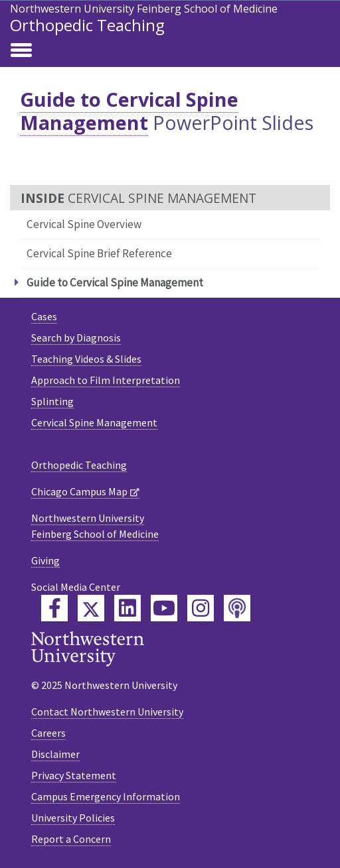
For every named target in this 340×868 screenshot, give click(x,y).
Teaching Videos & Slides (86, 359)
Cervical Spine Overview (84, 224)
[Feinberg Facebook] (54, 608)
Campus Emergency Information (106, 796)
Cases (44, 316)
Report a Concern (71, 839)
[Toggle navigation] (21, 51)
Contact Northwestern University (107, 712)
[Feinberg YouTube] (164, 608)
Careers (48, 733)
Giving (45, 560)
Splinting (52, 401)
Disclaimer (55, 754)
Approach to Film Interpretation (106, 380)
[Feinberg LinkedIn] (127, 608)
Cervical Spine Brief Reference (99, 253)
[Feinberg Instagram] (201, 608)
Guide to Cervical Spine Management (129, 111)
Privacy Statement (74, 775)
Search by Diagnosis (76, 338)
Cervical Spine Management (94, 422)
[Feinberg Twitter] (91, 608)
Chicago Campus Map (79, 491)
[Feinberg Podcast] (237, 608)
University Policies (73, 818)
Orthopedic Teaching (87, 25)
